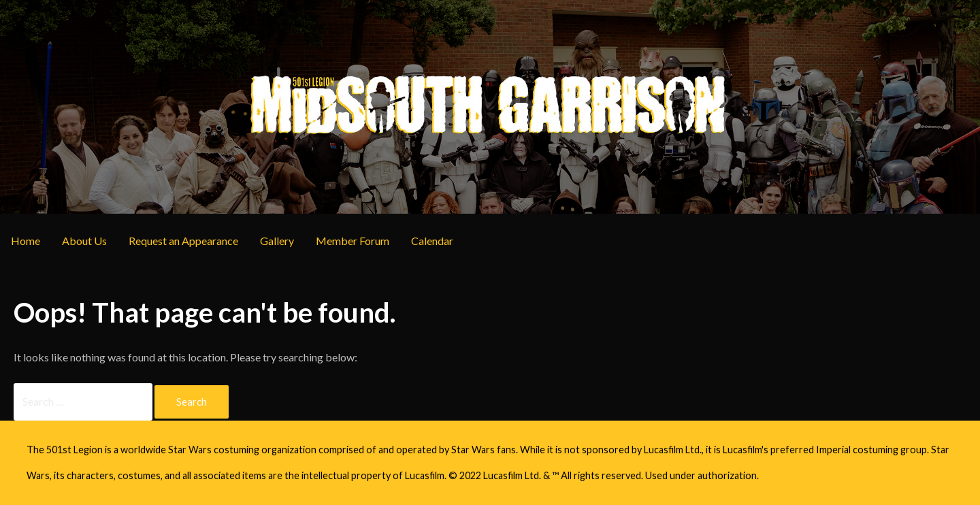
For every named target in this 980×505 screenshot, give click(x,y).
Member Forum (353, 241)
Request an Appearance (183, 241)
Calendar (432, 241)
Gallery (277, 241)
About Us (84, 241)
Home (26, 241)
